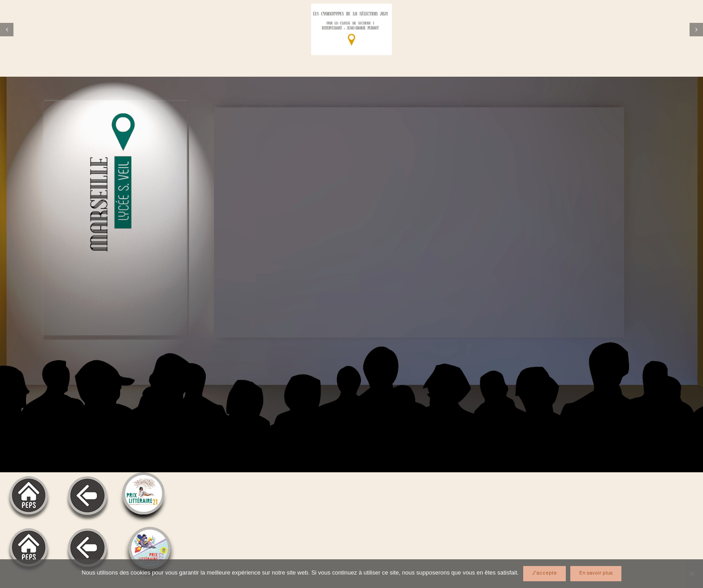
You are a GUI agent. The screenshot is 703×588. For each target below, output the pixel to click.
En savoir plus (596, 573)
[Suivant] (696, 30)
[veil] (351, 29)
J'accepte (545, 573)
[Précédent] (7, 30)
